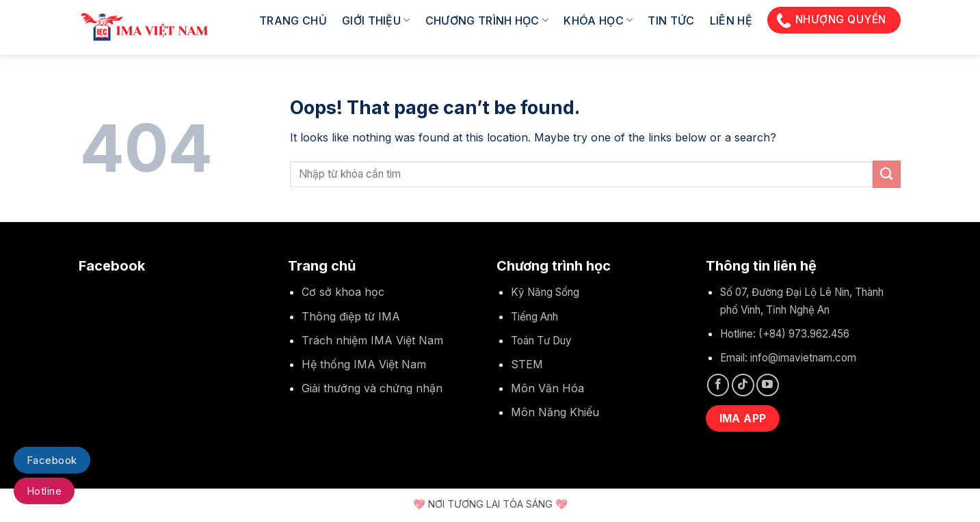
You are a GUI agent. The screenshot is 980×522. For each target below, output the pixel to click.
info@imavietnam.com (803, 358)
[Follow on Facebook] (718, 385)
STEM (527, 364)
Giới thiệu (376, 20)
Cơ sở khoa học (343, 292)
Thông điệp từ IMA (351, 316)
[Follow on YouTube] (768, 385)
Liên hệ (731, 20)
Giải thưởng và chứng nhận (372, 388)
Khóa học (598, 20)
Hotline (44, 491)
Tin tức (671, 20)
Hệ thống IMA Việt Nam (364, 364)
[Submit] (886, 174)
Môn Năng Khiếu (555, 412)
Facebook (52, 460)
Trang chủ (293, 20)
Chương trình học (487, 20)
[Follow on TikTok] (743, 385)
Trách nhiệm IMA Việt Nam (372, 340)
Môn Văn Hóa (547, 388)
